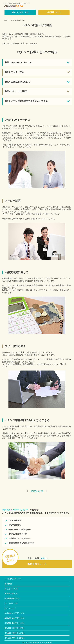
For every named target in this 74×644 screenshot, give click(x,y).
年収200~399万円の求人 (15, 613)
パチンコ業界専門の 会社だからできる (29, 101)
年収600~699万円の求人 (15, 628)
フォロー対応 (17, 72)
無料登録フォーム (54, 12)
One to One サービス (21, 62)
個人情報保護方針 (12, 598)
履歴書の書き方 (11, 593)
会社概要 (8, 584)
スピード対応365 (19, 91)
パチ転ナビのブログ (13, 579)
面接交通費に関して (21, 82)
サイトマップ (10, 608)
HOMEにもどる (37, 491)
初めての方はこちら (20, 12)
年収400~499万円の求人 (15, 618)
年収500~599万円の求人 (15, 623)
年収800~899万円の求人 (15, 638)
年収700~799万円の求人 (15, 633)
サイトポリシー (11, 603)
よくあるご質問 (11, 589)
